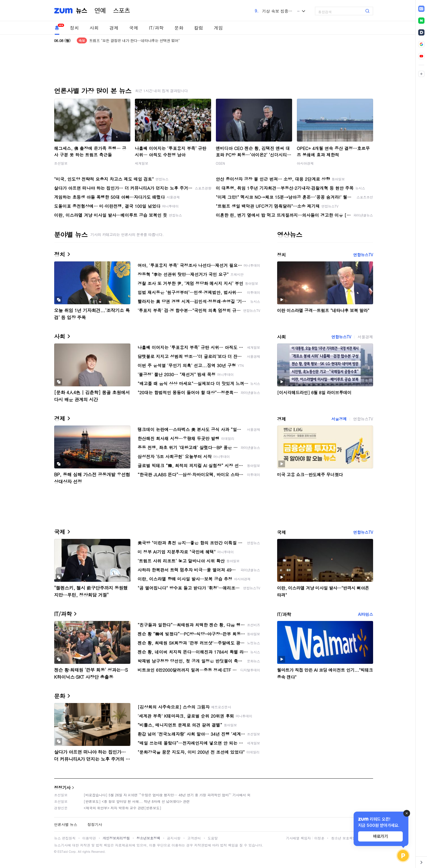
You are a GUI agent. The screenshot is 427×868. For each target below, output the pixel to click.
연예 (100, 11)
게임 (218, 28)
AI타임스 (366, 614)
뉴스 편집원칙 (65, 838)
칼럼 (199, 28)
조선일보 (61, 163)
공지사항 (174, 838)
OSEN (221, 163)
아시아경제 (305, 163)
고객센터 (194, 838)
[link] (421, 9)
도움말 (213, 838)
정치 (75, 28)
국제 (134, 28)
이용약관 (89, 838)
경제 (114, 28)
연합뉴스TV (363, 255)
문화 (179, 28)
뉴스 (82, 11)
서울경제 (365, 337)
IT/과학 (156, 28)
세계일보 (142, 163)
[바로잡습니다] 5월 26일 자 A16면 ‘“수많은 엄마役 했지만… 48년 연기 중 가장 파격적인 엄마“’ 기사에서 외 (167, 795)
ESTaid (63, 852)
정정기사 (62, 787)
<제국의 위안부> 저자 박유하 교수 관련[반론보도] (123, 808)
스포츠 (122, 11)
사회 (94, 28)
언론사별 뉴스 (66, 824)
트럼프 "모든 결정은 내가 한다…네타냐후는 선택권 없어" (134, 40)
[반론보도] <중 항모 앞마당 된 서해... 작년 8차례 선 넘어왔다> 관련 (137, 801)
